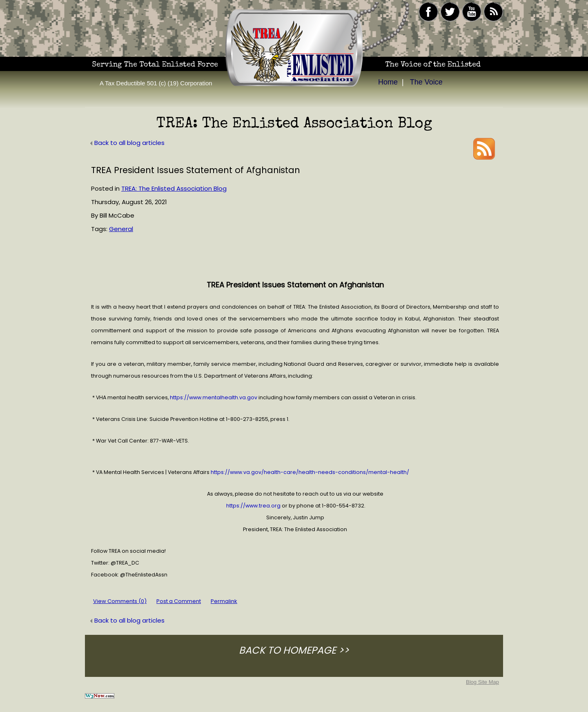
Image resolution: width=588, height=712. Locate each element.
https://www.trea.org (253, 506)
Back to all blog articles (127, 143)
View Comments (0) (120, 601)
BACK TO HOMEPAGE (287, 650)
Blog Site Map (482, 682)
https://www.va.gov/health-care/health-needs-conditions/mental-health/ (310, 472)
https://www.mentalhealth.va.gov (214, 397)
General (121, 229)
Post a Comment (179, 601)
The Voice (426, 82)
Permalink (224, 601)
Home (388, 82)
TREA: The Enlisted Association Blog (174, 188)
